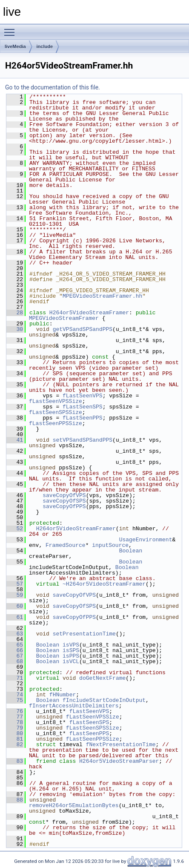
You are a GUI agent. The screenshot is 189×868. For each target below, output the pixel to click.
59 (15, 595)
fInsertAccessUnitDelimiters (74, 706)
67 (15, 656)
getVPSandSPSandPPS (83, 329)
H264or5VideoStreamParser (119, 761)
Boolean (131, 551)
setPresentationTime (84, 634)
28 (15, 313)
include (45, 46)
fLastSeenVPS (83, 396)
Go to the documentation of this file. (53, 87)
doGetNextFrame (102, 678)
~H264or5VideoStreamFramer (104, 584)
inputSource (110, 545)
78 (15, 722)
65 (15, 645)
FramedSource (66, 545)
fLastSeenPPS (83, 418)
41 (15, 440)
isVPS (71, 645)
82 (15, 744)
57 (15, 584)
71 (15, 678)
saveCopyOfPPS (64, 506)
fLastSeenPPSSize (56, 423)
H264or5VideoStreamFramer (89, 313)
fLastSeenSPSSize (56, 412)
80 (15, 733)
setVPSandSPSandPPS (83, 440)
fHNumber (63, 695)
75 (15, 700)
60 (15, 606)
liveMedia (15, 46)
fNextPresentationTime (121, 744)
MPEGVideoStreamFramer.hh (102, 296)
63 (15, 634)
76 (15, 711)
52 (15, 529)
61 (15, 617)
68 (15, 661)
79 (15, 728)
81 (15, 739)
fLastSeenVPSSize (56, 401)
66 (15, 650)
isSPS (71, 650)
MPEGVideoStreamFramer (64, 318)
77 (15, 717)
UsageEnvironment (146, 540)
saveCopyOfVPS (64, 495)
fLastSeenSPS (83, 407)
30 (15, 329)
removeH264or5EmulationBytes (74, 805)
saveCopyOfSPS (64, 501)
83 (15, 761)
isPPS (71, 656)
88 (15, 800)
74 (15, 695)
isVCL (71, 661)
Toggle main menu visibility (11, 29)
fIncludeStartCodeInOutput (104, 700)
